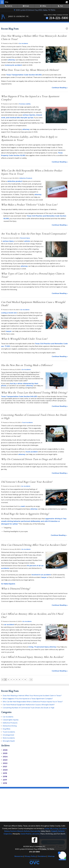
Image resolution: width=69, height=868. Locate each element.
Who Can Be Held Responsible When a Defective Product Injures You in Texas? (33, 702)
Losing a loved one (9, 313)
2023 (4, 760)
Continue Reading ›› (60, 88)
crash (23, 506)
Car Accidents (23, 43)
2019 (4, 773)
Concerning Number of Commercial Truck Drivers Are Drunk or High (28, 708)
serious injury (8, 241)
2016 (4, 783)
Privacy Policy (30, 856)
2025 (4, 753)
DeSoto (27, 831)
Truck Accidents (27, 422)
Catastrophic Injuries (11, 720)
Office (43, 6)
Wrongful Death (9, 741)
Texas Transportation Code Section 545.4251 (19, 396)
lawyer (9, 331)
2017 (4, 780)
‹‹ (3, 680)
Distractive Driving (10, 726)
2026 (4, 750)
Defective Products (26, 178)
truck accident (31, 452)
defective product (15, 181)
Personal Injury (25, 238)
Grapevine (8, 834)
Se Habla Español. (8, 584)
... (28, 680)
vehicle (27, 241)
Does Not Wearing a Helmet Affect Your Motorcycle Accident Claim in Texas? (32, 696)
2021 (4, 767)
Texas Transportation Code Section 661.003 (24, 75)
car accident (9, 625)
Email (26, 6)
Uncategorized (8, 735)
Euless (7, 831)
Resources (19, 856)
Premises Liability (25, 104)
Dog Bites (6, 729)
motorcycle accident (13, 65)
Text (61, 6)
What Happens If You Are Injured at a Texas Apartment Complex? (28, 699)
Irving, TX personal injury (39, 647)
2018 (4, 777)
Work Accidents (9, 738)
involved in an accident (41, 575)
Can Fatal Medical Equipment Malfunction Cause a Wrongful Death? (29, 705)
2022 (4, 763)
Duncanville (35, 831)
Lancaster (36, 834)
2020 (4, 770)
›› (31, 680)
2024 (4, 757)
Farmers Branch (17, 831)
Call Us (9, 6)
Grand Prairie (26, 834)
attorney (12, 60)
